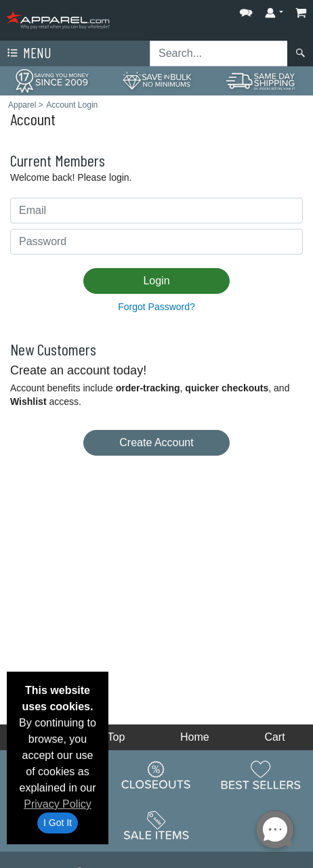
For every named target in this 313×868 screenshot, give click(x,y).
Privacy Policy (58, 804)
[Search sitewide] (219, 53)
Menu (28, 53)
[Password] (156, 242)
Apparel (22, 105)
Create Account (156, 442)
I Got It (58, 823)
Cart (274, 737)
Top (117, 737)
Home (195, 737)
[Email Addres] (156, 211)
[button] (246, 10)
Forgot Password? (156, 307)
